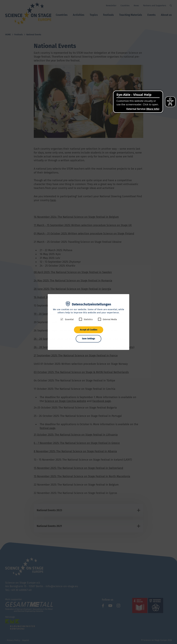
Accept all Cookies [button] (89, 330)
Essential (69, 319)
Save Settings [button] (88, 339)
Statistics (88, 319)
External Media (110, 319)
